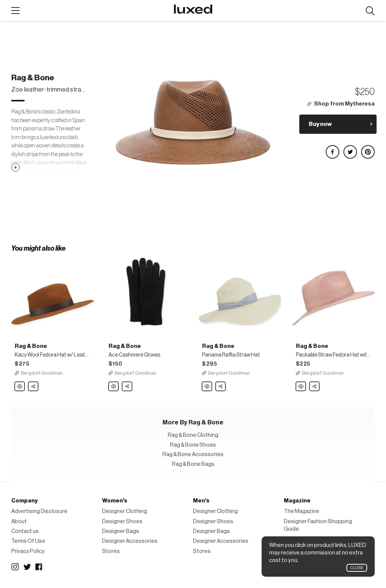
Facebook (39, 567)
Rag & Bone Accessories (193, 454)
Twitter (27, 567)
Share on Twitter (350, 149)
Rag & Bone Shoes (193, 445)
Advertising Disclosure (39, 511)
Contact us (25, 531)
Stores (111, 551)
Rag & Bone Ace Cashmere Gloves (114, 387)
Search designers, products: (370, 11)
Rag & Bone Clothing (193, 435)
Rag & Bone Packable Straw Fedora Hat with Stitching (301, 387)
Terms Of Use (28, 541)
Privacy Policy (28, 551)
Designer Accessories (130, 541)
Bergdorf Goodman (42, 373)
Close (357, 568)
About (19, 521)
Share (34, 384)
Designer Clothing (125, 511)
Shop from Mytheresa (344, 104)
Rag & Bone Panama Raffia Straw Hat (207, 387)
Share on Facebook (332, 149)
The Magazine (302, 511)
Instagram (15, 567)
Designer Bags (121, 531)
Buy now (320, 124)
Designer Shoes (122, 521)
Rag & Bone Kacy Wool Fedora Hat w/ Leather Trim (20, 387)
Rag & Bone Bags (193, 464)
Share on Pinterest (368, 149)
